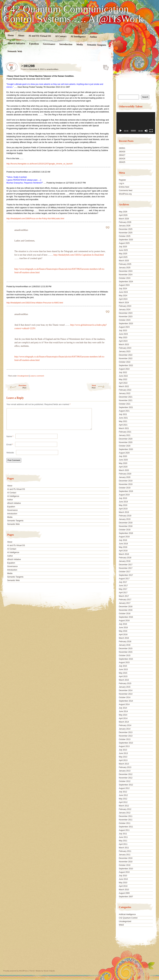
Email (10, 448)
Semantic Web (15, 51)
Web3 (121, 925)
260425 (122, 162)
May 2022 (123, 379)
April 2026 (123, 215)
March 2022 (124, 386)
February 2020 (125, 474)
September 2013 (126, 743)
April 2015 (123, 676)
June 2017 (123, 586)
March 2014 (124, 722)
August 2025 (124, 243)
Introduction (66, 44)
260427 (122, 155)
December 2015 (126, 649)
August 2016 (124, 621)
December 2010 (126, 858)
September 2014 (126, 701)
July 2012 (123, 792)
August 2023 (124, 327)
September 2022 (126, 365)
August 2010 (124, 872)
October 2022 (125, 362)
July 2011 (123, 834)
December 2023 (126, 313)
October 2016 (125, 614)
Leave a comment (37, 376)
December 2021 (126, 397)
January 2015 (125, 687)
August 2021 (124, 411)
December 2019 (126, 481)
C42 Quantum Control (128, 918)
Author (93, 37)
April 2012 (123, 802)
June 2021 (123, 418)
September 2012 (126, 785)
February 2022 (125, 390)
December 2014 (126, 690)
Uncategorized (23, 376)
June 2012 (123, 795)
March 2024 (124, 303)
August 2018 (124, 537)
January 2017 (125, 603)
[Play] (121, 131)
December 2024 (126, 271)
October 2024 (125, 278)
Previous (16, 387)
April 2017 (123, 593)
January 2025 (125, 268)
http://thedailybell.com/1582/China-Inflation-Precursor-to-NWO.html (35, 303)
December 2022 (126, 355)
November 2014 (126, 694)
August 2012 (124, 788)
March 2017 (124, 596)
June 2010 (123, 879)
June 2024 (123, 292)
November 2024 (126, 275)
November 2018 (126, 526)
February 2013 (125, 767)
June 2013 (123, 753)
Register (122, 180)
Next (102, 387)
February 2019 (125, 516)
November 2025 (126, 233)
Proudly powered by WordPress (16, 971)
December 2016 (126, 607)
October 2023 (125, 320)
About (21, 35)
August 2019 (124, 495)
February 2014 (125, 725)
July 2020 (123, 456)
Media (79, 45)
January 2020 (125, 477)
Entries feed (124, 187)
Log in (121, 183)
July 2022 (123, 372)
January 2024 (125, 310)
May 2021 (123, 421)
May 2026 (123, 212)
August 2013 (124, 746)
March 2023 (124, 345)
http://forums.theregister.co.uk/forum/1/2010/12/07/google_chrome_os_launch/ (40, 164)
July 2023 (123, 331)
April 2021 (123, 425)
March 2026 (124, 219)
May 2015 (123, 673)
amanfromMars (52, 69)
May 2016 (123, 631)
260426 (122, 159)
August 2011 (124, 830)
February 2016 (125, 642)
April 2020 (123, 467)
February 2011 (125, 851)
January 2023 (125, 351)
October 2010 (125, 865)
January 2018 (125, 561)
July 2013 (123, 750)
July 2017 (123, 582)
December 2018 (126, 523)
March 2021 (124, 428)
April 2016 (123, 635)
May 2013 (123, 757)
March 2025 (124, 261)
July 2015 (123, 666)
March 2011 (124, 848)
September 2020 (126, 449)
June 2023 (123, 334)
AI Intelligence (78, 37)
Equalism (34, 44)
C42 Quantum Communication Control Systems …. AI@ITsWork (73, 14)
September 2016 (126, 617)
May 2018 (123, 547)
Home (11, 35)
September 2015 (126, 659)
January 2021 (125, 435)
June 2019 (123, 502)
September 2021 (126, 407)
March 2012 (124, 806)
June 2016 (123, 628)
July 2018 (123, 540)
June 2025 (123, 250)
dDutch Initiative (16, 43)
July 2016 (123, 624)
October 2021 (125, 404)
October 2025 (125, 236)
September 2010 (126, 869)
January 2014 (125, 729)
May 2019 (123, 505)
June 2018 (123, 544)
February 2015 (125, 683)
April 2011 (123, 844)
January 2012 (125, 813)
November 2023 (126, 317)
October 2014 (125, 697)
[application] (136, 123)
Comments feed (126, 190)
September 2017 (126, 575)
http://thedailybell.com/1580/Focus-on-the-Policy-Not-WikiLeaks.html (35, 219)
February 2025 (125, 264)
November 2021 (126, 400)
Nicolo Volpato (49, 971)
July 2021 (123, 414)
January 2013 (125, 771)
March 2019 (124, 512)
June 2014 (123, 711)
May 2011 (123, 841)
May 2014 (123, 715)
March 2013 (124, 764)
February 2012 (125, 809)
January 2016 (125, 645)
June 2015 (123, 669)
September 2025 (126, 240)
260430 (122, 152)
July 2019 (123, 498)
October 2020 (125, 446)
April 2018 (123, 551)
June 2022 (123, 376)
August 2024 (124, 285)
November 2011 (126, 820)
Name (10, 440)
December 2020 (126, 439)
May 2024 (123, 296)
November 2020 (126, 442)
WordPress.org (125, 194)
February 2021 (125, 432)
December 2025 (126, 229)
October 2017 (125, 572)
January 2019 (125, 519)
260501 (122, 148)
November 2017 (126, 568)
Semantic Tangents (96, 45)
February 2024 (125, 306)
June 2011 (123, 837)
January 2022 (125, 393)
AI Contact (61, 36)
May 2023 (123, 338)
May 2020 (123, 463)
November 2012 (126, 778)
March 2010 (124, 890)
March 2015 (124, 680)
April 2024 (123, 299)
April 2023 (123, 341)
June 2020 (123, 460)
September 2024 (126, 282)
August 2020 (124, 453)
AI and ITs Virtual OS (40, 36)
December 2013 (126, 732)
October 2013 (125, 739)
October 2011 (125, 823)
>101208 (105, 67)
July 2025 (123, 247)
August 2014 (124, 704)
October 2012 (125, 781)
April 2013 (123, 760)
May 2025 (123, 254)
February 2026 (125, 222)
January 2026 (125, 226)
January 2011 (125, 855)
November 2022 (126, 358)
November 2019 (126, 484)
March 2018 (124, 554)
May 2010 (123, 883)
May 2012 (123, 799)
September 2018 (126, 533)
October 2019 (125, 488)
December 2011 (126, 816)
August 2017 (124, 579)
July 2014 (123, 708)
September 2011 (126, 827)
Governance (49, 44)
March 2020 (124, 470)
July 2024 (123, 289)
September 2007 (126, 897)
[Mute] (146, 131)
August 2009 (124, 893)
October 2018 (125, 530)
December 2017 (126, 565)
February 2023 (125, 348)
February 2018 (125, 558)
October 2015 (125, 656)
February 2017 (125, 600)
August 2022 (124, 369)
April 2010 (123, 886)
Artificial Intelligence (127, 914)
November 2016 (126, 610)
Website (10, 456)
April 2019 (123, 509)
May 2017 (123, 589)
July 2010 (123, 876)
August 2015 (124, 662)
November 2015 (126, 652)
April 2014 (123, 718)
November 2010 (126, 862)
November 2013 (126, 736)
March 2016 (124, 638)
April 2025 (123, 257)
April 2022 (123, 383)
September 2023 (126, 324)
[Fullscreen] (151, 131)
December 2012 (126, 774)
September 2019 (126, 491)
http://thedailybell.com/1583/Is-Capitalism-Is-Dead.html (79, 255)
